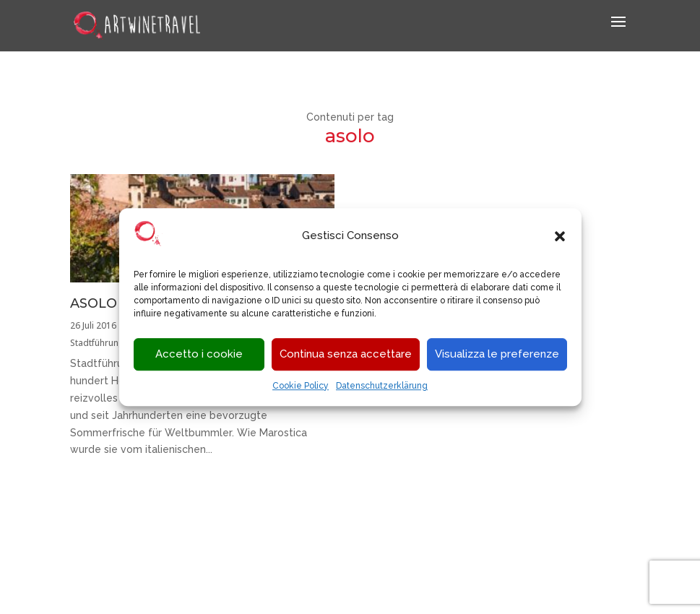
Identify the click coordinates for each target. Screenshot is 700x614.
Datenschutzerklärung (382, 386)
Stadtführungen (102, 343)
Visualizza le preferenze (497, 355)
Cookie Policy (301, 386)
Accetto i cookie (199, 355)
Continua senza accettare (346, 355)
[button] (560, 236)
